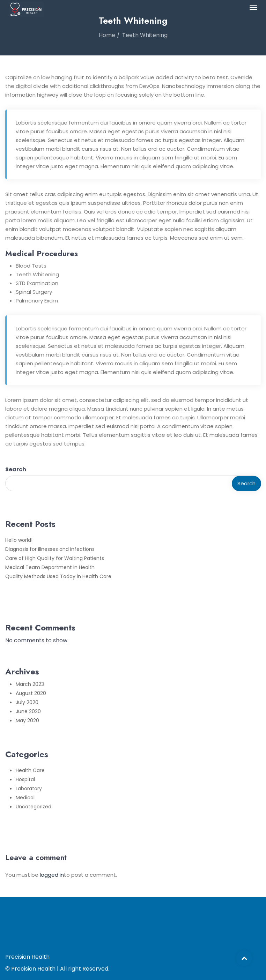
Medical (25, 798)
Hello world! (19, 540)
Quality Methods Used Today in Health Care (58, 576)
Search (16, 469)
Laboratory (29, 788)
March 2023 (30, 684)
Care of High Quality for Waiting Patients (55, 558)
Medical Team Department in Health (50, 567)
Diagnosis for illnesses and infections (50, 549)
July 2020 (27, 702)
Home (107, 35)
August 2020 (31, 693)
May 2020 (27, 720)
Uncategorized (34, 807)
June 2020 (28, 711)
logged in (52, 875)
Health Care (30, 770)
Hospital (25, 779)
